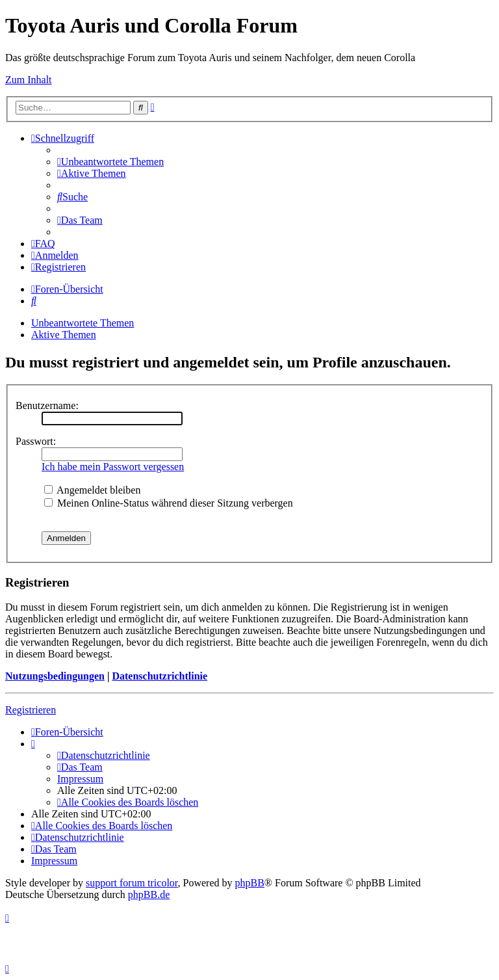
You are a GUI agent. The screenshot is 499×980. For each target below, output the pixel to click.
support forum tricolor (132, 883)
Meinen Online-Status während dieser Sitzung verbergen (169, 503)
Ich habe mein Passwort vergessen (113, 467)
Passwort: (36, 441)
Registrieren (31, 710)
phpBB (250, 883)
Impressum (80, 779)
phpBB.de (149, 894)
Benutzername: (47, 405)
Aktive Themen (64, 335)
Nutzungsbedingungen (55, 676)
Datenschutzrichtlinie (160, 676)
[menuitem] (110, 162)
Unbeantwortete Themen (83, 323)
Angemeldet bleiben (92, 490)
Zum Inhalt (29, 80)
